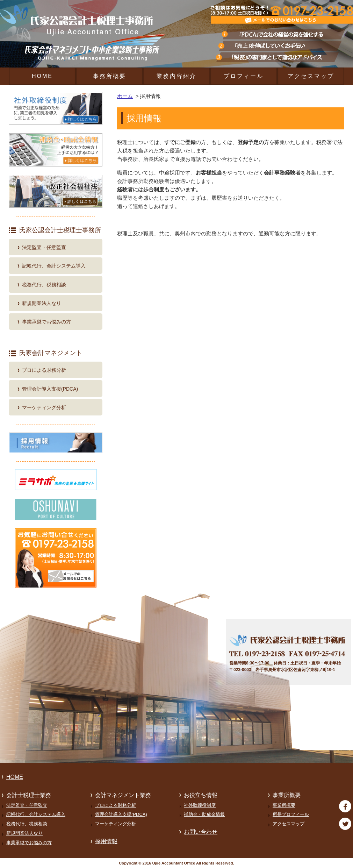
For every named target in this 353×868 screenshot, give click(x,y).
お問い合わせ (201, 832)
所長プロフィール (291, 814)
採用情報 (106, 841)
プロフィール (244, 76)
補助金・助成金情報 (204, 814)
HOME (42, 76)
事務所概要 (110, 76)
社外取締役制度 (200, 805)
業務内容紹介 (176, 76)
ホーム (125, 96)
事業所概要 (284, 805)
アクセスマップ (311, 76)
